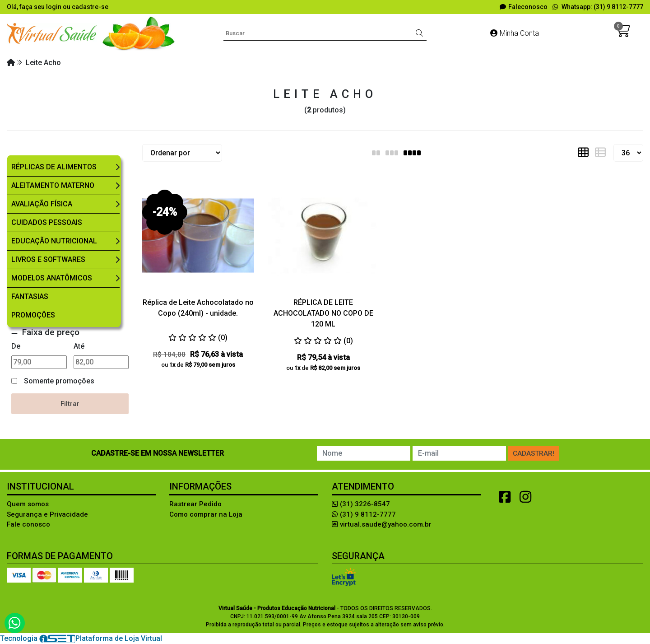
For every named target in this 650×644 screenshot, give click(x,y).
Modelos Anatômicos (52, 278)
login (54, 7)
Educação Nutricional (54, 241)
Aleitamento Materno (53, 185)
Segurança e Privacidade (47, 514)
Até (79, 346)
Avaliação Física (42, 204)
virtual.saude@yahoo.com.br (382, 524)
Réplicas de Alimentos (54, 167)
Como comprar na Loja (206, 514)
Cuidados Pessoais (47, 222)
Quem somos (28, 504)
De (16, 346)
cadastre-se (90, 7)
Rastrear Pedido (195, 504)
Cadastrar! (534, 453)
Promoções (33, 315)
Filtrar (70, 404)
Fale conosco (28, 524)
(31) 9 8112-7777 (364, 514)
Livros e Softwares (48, 259)
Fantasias (30, 296)
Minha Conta (515, 33)
